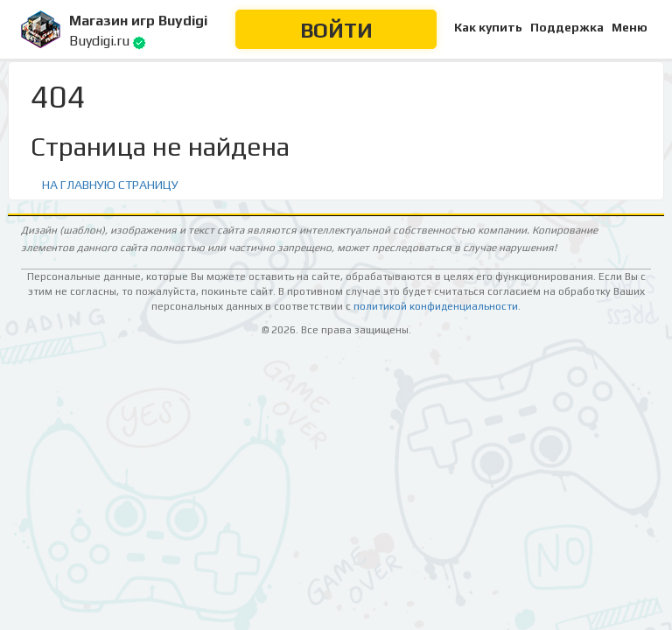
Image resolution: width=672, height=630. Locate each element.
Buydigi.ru (99, 41)
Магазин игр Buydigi (138, 21)
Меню (630, 27)
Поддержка (567, 27)
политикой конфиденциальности (436, 306)
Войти (336, 30)
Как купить (488, 27)
